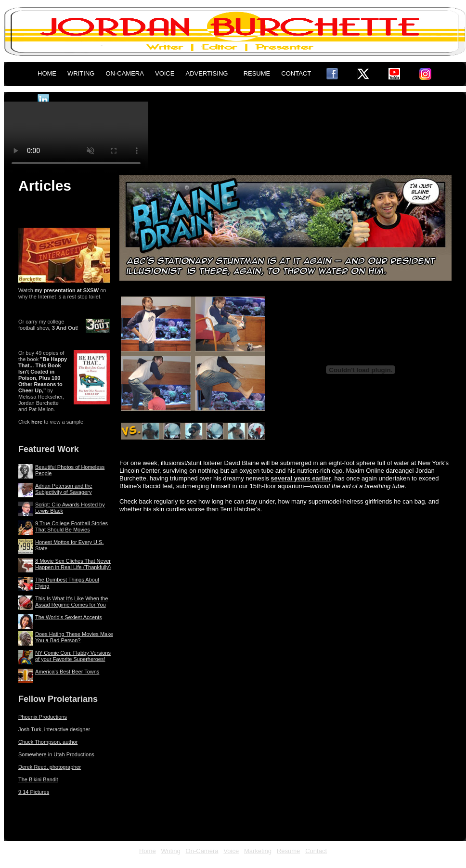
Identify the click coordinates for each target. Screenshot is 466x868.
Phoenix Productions (43, 717)
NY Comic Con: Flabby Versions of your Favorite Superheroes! (73, 656)
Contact (316, 851)
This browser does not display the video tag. (76, 138)
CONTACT (296, 73)
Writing (171, 851)
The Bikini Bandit (38, 779)
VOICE (165, 73)
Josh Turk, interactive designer (54, 729)
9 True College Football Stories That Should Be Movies (71, 526)
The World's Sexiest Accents (69, 617)
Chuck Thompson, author (48, 742)
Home (148, 851)
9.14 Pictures (34, 792)
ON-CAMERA (124, 73)
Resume (288, 851)
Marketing (258, 851)
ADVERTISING (207, 73)
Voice (231, 851)
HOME (47, 73)
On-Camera (202, 851)
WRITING (81, 73)
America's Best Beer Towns (67, 672)
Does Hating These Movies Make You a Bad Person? (74, 637)
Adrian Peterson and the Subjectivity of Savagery (64, 489)
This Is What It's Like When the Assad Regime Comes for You (71, 602)
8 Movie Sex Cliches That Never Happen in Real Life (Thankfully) (73, 564)
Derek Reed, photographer (50, 767)
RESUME (257, 73)
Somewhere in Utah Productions (56, 754)
